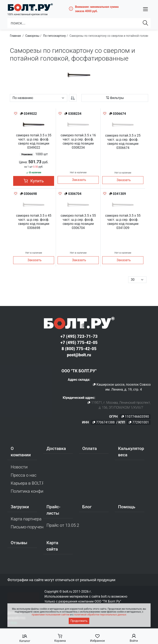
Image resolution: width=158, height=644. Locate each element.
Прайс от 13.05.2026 (63, 525)
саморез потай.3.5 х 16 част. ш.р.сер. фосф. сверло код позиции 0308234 (78, 141)
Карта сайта (52, 546)
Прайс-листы (53, 510)
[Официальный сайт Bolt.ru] (30, 7)
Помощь (127, 507)
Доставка (56, 448)
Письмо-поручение (27, 527)
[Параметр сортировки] (39, 98)
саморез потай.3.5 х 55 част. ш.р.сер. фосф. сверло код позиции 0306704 (78, 222)
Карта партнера (26, 519)
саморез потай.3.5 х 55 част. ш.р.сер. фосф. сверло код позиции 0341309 (123, 222)
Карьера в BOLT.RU (27, 483)
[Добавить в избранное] (16, 113)
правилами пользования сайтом (51, 615)
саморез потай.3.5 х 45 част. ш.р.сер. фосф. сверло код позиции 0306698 (34, 222)
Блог (87, 507)
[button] (145, 9)
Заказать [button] (79, 180)
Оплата (90, 448)
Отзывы (19, 543)
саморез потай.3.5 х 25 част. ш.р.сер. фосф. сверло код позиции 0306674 (123, 142)
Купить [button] (34, 181)
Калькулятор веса (131, 452)
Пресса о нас (24, 475)
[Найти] (145, 23)
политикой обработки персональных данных (100, 615)
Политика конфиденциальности (27, 491)
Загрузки (20, 507)
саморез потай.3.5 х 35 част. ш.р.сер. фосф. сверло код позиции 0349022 (34, 141)
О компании (21, 452)
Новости (19, 467)
